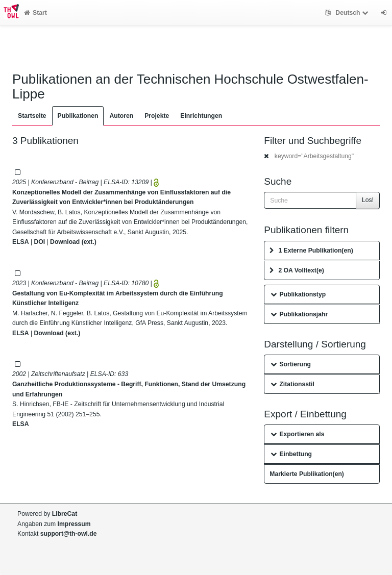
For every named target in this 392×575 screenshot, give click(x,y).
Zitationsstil (292, 384)
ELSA (21, 242)
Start (35, 13)
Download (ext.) (73, 242)
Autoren (121, 116)
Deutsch (348, 13)
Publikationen (78, 116)
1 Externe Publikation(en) (311, 251)
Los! (368, 200)
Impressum (74, 524)
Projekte (157, 116)
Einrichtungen (201, 116)
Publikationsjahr (299, 314)
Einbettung (291, 454)
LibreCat (65, 514)
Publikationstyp (298, 294)
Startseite (32, 116)
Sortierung (291, 364)
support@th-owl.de (69, 534)
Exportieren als (297, 434)
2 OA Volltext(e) (297, 270)
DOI (39, 242)
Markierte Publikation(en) (307, 474)
